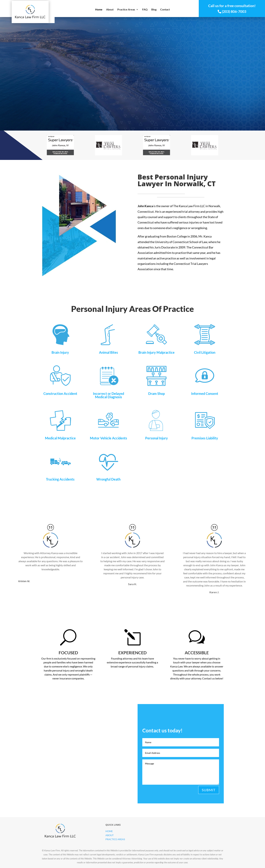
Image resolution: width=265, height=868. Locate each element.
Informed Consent (205, 394)
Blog (154, 10)
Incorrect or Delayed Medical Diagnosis (109, 395)
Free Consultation (161, 89)
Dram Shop (156, 394)
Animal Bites (109, 352)
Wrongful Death (108, 479)
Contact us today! (197, 828)
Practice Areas (126, 10)
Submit (209, 790)
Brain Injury (60, 352)
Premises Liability (205, 438)
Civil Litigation (205, 352)
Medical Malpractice (60, 438)
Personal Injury (156, 438)
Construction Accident (60, 394)
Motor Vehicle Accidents (109, 438)
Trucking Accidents (60, 479)
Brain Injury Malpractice (156, 352)
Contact (165, 10)
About (110, 10)
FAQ (145, 10)
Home (99, 10)
